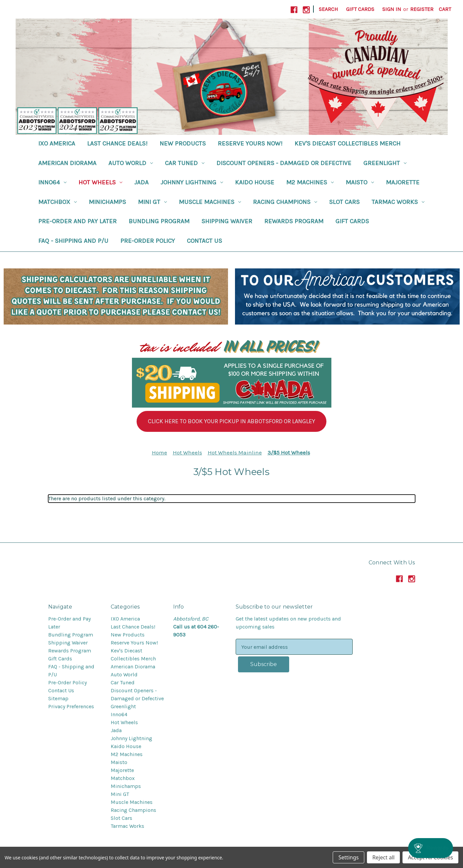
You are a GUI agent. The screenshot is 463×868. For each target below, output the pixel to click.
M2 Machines (310, 182)
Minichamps (107, 202)
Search (328, 9)
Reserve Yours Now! (250, 144)
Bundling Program (159, 221)
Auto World (131, 163)
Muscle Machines (210, 202)
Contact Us (204, 241)
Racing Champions (285, 202)
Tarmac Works (398, 202)
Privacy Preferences (71, 706)
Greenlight (385, 163)
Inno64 (52, 182)
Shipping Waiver (227, 221)
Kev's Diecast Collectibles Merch (347, 144)
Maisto (360, 182)
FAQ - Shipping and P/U (73, 241)
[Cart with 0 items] (445, 9)
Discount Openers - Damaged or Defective (284, 163)
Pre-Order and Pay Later (77, 221)
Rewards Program (294, 221)
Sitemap (58, 698)
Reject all (383, 857)
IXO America (57, 144)
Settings (348, 857)
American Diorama (67, 163)
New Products (183, 144)
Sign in (392, 9)
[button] (232, 421)
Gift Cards (360, 9)
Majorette (403, 182)
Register (422, 9)
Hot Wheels (100, 182)
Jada (141, 182)
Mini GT (152, 202)
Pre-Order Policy (148, 241)
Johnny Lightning (192, 182)
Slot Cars (344, 202)
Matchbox (58, 202)
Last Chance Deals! (117, 144)
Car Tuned (185, 163)
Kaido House (255, 182)
